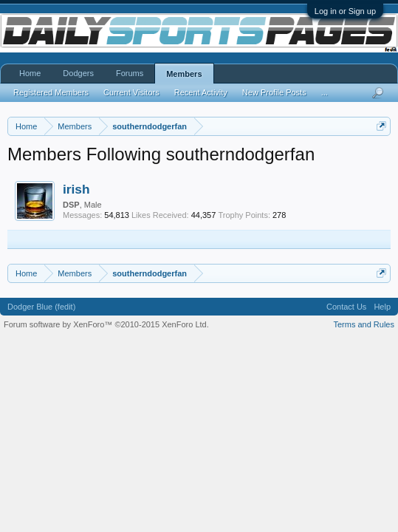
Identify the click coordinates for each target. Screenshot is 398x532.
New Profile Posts (274, 92)
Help (382, 307)
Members (184, 74)
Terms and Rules (364, 324)
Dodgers (78, 73)
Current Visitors (131, 92)
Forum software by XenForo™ (106, 324)
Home (30, 73)
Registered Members (51, 92)
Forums (130, 73)
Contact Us (346, 307)
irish (76, 189)
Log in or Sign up (345, 11)
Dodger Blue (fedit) (41, 307)
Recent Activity (201, 92)
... (325, 92)
